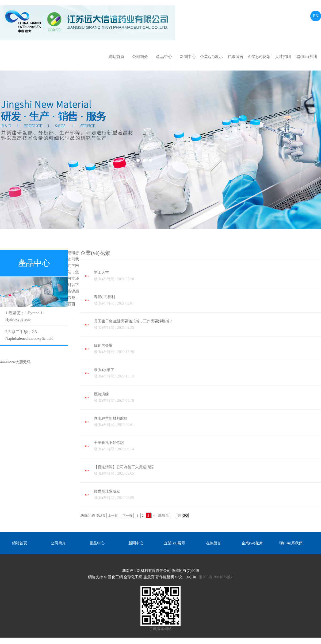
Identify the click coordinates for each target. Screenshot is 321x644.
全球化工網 (133, 577)
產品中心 (164, 57)
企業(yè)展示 (211, 57)
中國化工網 (113, 577)
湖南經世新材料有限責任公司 (146, 571)
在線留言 (235, 57)
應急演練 (207, 398)
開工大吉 (207, 276)
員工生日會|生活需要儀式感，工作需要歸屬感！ (207, 325)
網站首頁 (116, 57)
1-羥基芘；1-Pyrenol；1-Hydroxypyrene (25, 316)
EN (316, 16)
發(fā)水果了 (207, 374)
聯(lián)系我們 (307, 59)
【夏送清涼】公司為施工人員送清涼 (207, 471)
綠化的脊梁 (207, 349)
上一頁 (113, 516)
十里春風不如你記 (207, 447)
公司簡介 (140, 57)
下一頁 (127, 516)
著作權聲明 (165, 577)
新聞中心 (188, 57)
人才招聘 (283, 57)
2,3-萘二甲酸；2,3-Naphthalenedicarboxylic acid (29, 335)
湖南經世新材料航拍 (207, 422)
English (190, 577)
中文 (179, 577)
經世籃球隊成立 (207, 495)
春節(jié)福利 (207, 301)
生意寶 (149, 577)
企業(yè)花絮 (259, 57)
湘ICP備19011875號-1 (216, 577)
